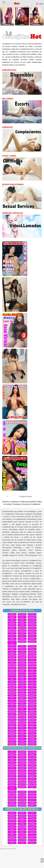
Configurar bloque (25, 496)
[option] (7, 16)
